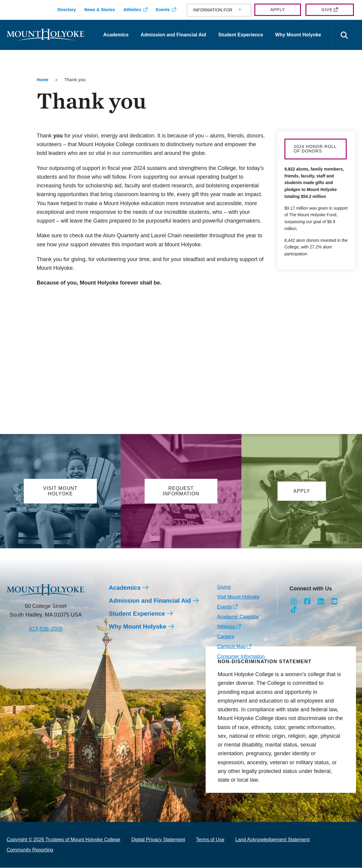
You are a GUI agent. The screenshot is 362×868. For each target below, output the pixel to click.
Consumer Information (241, 657)
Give (327, 10)
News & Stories (100, 10)
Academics (116, 35)
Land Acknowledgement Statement (273, 840)
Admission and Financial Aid (173, 35)
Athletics (132, 10)
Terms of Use (210, 840)
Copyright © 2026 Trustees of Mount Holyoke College (63, 840)
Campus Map (231, 647)
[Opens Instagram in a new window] (294, 602)
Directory (67, 10)
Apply (278, 10)
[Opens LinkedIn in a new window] (321, 602)
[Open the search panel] (344, 36)
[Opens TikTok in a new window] (294, 610)
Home (43, 80)
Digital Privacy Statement (158, 840)
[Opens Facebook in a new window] (307, 602)
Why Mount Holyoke (298, 35)
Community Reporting (30, 850)
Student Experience (241, 35)
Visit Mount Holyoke (238, 597)
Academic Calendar (238, 617)
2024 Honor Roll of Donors (315, 149)
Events (163, 10)
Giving (224, 587)
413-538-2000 (46, 629)
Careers (226, 637)
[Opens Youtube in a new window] (334, 602)
